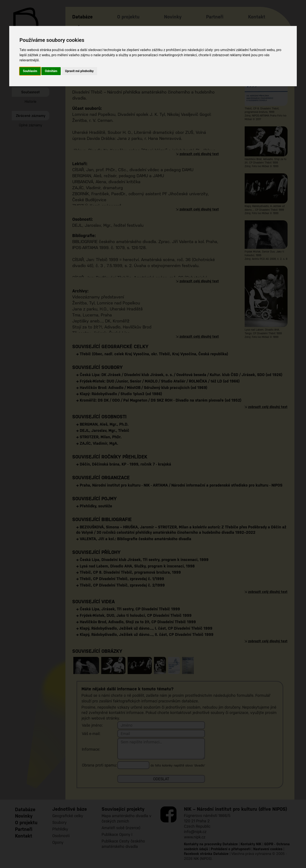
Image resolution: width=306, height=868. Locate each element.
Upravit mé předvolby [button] (79, 71)
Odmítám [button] (51, 71)
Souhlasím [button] (30, 71)
